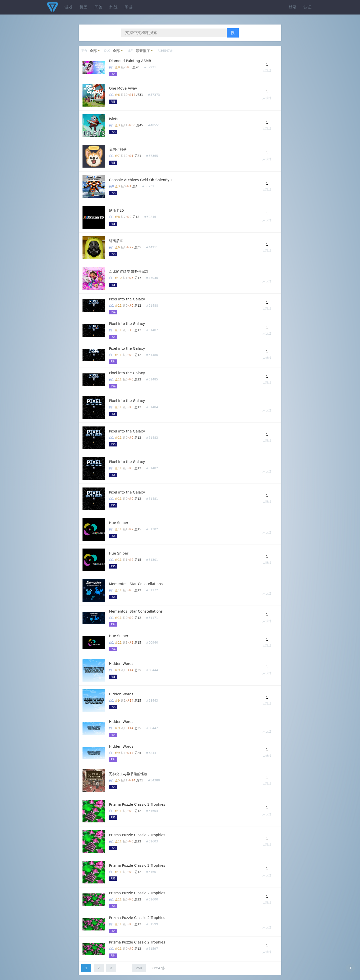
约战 (113, 7)
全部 (93, 51)
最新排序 (143, 51)
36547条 (159, 968)
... (124, 968)
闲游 (128, 7)
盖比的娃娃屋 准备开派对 (129, 271)
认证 (307, 7)
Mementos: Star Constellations (136, 584)
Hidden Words (121, 664)
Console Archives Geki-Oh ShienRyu (140, 180)
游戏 (68, 7)
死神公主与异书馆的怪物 (128, 774)
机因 (83, 7)
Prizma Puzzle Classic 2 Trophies (137, 804)
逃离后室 (116, 241)
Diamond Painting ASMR (130, 61)
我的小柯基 (118, 149)
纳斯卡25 (116, 210)
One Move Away (123, 88)
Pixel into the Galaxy (127, 299)
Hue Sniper (119, 523)
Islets (114, 119)
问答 (98, 7)
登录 (292, 7)
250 (139, 968)
